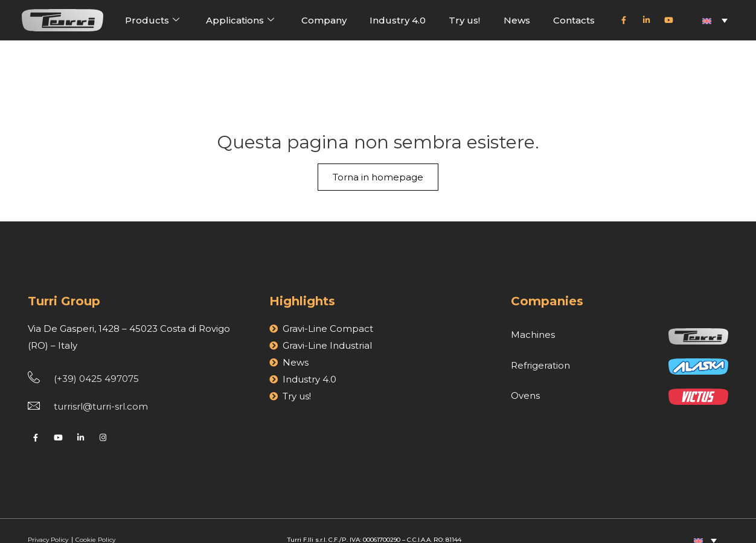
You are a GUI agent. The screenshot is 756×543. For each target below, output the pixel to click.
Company (324, 20)
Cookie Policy (95, 520)
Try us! (464, 20)
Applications (240, 20)
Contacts (574, 20)
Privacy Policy (49, 520)
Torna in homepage (378, 124)
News (517, 20)
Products (152, 20)
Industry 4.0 (398, 20)
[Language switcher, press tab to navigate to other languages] (715, 20)
